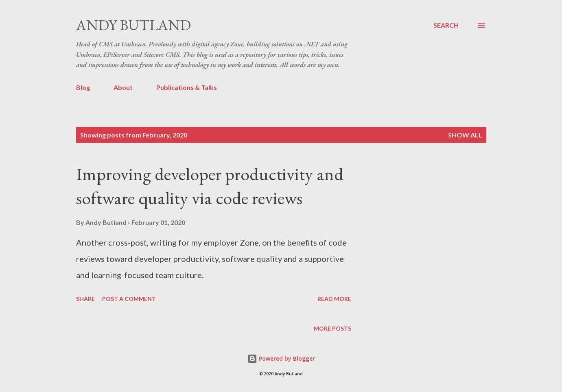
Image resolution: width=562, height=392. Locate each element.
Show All (465, 135)
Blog (83, 87)
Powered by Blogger (281, 358)
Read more (334, 299)
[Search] (446, 25)
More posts (332, 328)
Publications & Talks (187, 87)
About (123, 87)
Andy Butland (133, 25)
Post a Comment (129, 299)
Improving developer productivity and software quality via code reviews (210, 186)
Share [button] (85, 299)
